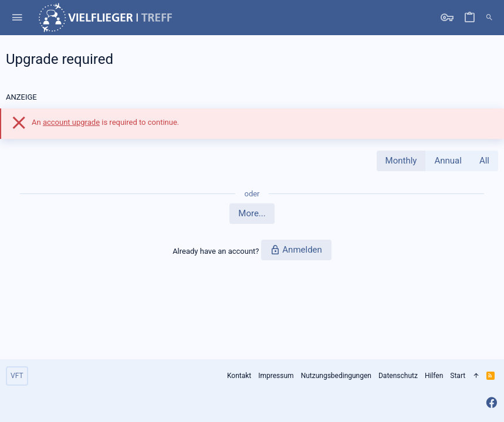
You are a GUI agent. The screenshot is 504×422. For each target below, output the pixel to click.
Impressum (276, 376)
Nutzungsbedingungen (336, 376)
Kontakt (239, 376)
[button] (17, 18)
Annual (448, 161)
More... (252, 213)
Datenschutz (398, 376)
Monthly (401, 161)
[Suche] (489, 18)
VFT (17, 376)
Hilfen (434, 376)
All (484, 161)
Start (458, 376)
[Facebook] (492, 403)
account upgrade (71, 122)
